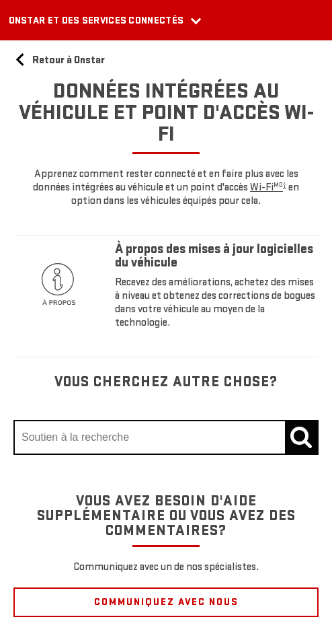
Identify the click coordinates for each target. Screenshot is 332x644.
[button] (268, 187)
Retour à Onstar (59, 60)
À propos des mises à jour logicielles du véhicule (214, 256)
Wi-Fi (268, 187)
